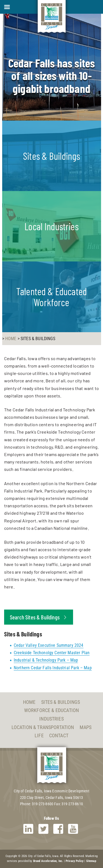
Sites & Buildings (61, 702)
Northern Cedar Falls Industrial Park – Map (53, 668)
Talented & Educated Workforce (51, 297)
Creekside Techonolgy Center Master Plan (52, 653)
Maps (86, 727)
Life (39, 735)
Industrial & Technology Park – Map (46, 660)
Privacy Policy (75, 861)
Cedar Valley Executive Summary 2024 (49, 645)
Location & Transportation (43, 727)
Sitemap (91, 861)
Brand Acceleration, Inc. (48, 861)
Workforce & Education (51, 710)
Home (29, 702)
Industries (51, 719)
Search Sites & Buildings (39, 617)
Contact (59, 735)
